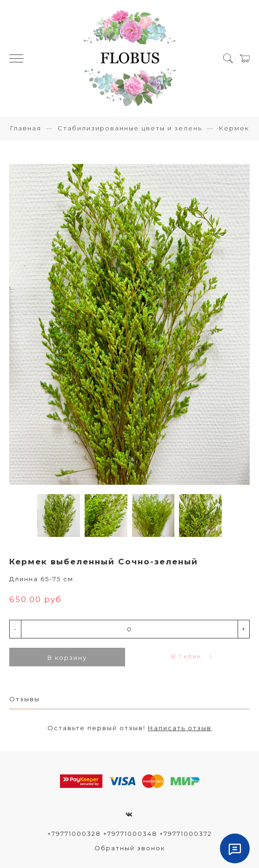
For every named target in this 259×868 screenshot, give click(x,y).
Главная (26, 128)
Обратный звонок (130, 848)
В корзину (67, 658)
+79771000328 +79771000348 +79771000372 (130, 834)
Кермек (234, 128)
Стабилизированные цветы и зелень (130, 128)
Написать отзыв (180, 728)
